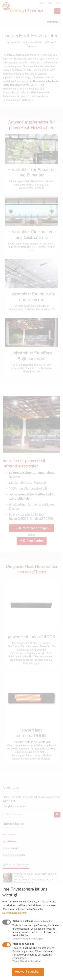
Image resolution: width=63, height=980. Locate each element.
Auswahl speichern (28, 972)
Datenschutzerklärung (14, 913)
